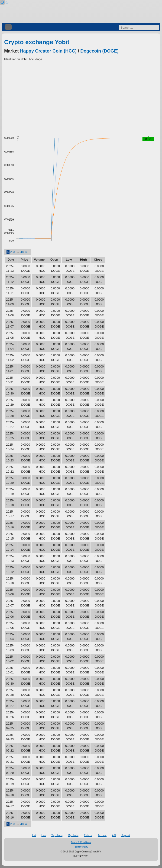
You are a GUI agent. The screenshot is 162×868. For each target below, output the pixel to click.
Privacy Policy (81, 847)
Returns (88, 835)
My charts (73, 835)
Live (44, 835)
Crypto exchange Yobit (37, 42)
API (114, 835)
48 (22, 252)
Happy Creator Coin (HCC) (48, 51)
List (34, 835)
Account (102, 835)
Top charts (57, 835)
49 (27, 252)
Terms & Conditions (81, 842)
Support (126, 835)
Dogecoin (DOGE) (99, 51)
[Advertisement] (81, 96)
